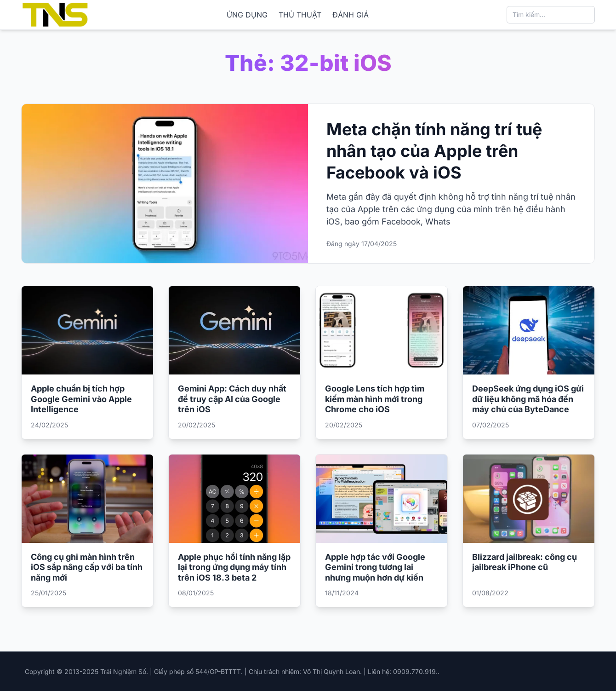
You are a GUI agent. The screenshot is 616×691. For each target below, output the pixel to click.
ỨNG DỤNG (247, 15)
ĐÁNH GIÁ (351, 15)
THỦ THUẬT (300, 15)
